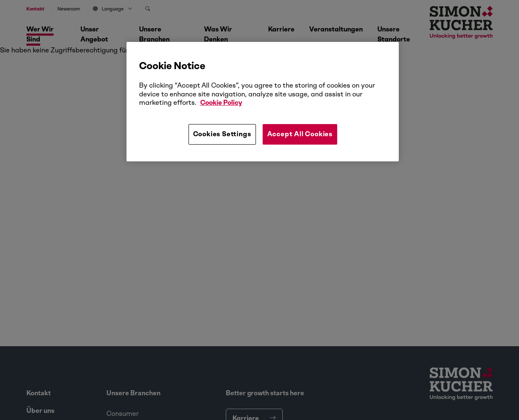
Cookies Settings (222, 134)
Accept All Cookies (300, 134)
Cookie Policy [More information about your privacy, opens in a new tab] (221, 102)
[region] (263, 101)
